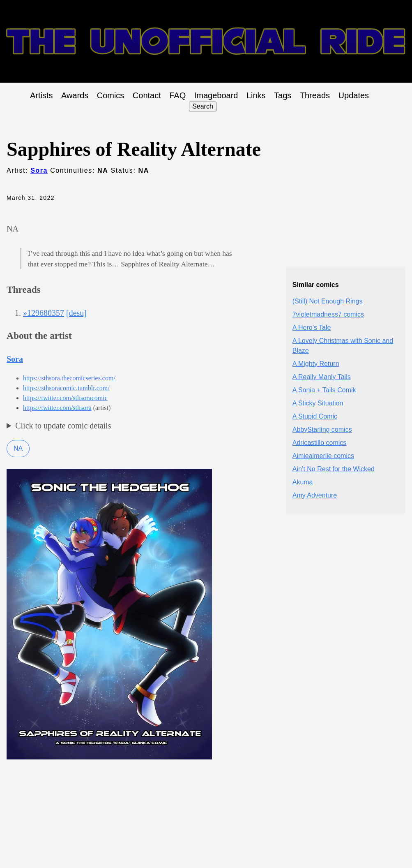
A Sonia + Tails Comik (324, 390)
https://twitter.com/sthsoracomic (65, 398)
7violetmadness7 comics (328, 314)
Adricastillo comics (320, 443)
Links (256, 95)
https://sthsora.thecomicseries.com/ (69, 378)
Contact (147, 95)
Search (203, 106)
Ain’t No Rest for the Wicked (334, 469)
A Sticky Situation (318, 403)
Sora (39, 170)
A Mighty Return (316, 364)
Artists (41, 95)
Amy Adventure (315, 495)
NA (18, 448)
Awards (75, 95)
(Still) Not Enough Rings (328, 301)
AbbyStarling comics (322, 429)
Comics (111, 95)
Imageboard (216, 95)
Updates (354, 95)
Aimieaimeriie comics (323, 456)
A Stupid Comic (315, 416)
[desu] (76, 313)
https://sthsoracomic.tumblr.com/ (66, 388)
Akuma (303, 482)
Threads (315, 95)
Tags (283, 95)
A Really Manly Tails (322, 377)
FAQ (177, 95)
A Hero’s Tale (312, 328)
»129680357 (44, 313)
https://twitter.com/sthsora (57, 408)
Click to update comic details (63, 426)
